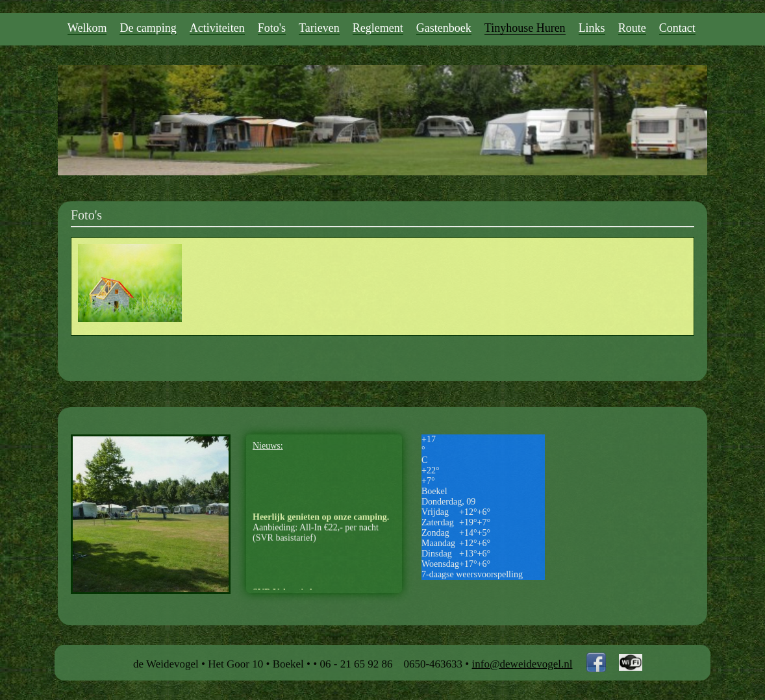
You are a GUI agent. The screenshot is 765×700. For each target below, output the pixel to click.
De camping (148, 28)
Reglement (378, 28)
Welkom (87, 28)
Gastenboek (444, 28)
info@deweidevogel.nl (522, 664)
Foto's (272, 28)
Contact (677, 28)
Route (632, 28)
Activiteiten (217, 28)
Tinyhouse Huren (525, 28)
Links (592, 28)
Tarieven (319, 28)
